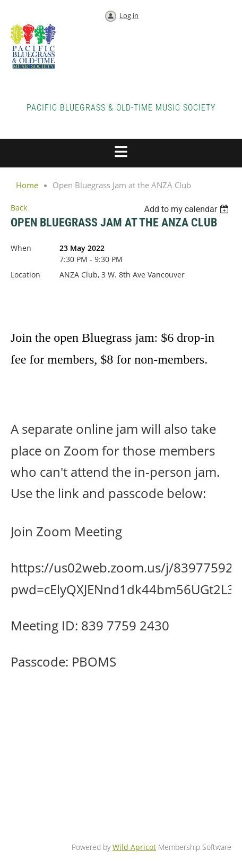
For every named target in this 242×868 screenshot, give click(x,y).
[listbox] (188, 209)
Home (27, 185)
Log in (129, 15)
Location (25, 275)
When (21, 248)
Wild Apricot (134, 847)
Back (19, 208)
